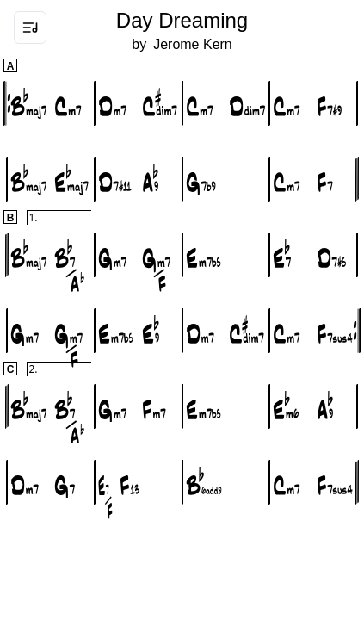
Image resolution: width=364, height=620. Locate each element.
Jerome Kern (193, 44)
